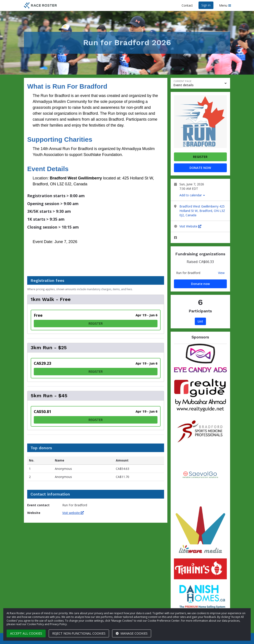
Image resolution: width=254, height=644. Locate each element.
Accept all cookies (26, 633)
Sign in (206, 5)
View (221, 273)
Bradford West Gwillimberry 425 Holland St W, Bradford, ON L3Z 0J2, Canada (202, 211)
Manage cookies (132, 633)
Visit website (73, 513)
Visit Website (190, 226)
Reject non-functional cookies (79, 633)
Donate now (200, 168)
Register (200, 157)
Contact (187, 5)
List (200, 321)
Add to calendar (192, 195)
